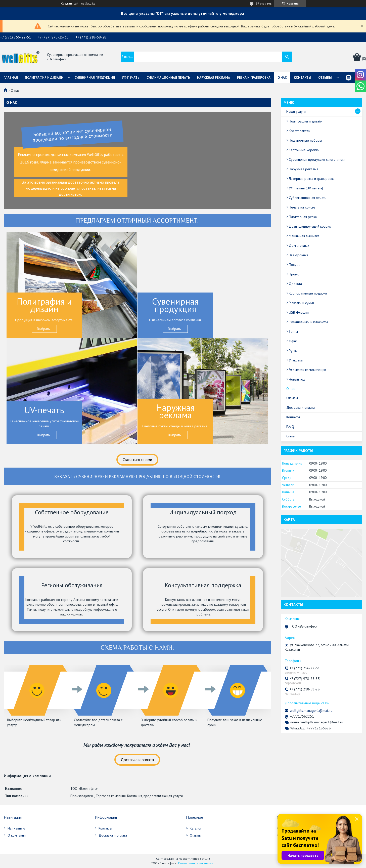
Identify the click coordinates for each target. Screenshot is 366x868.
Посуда (295, 265)
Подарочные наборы (305, 140)
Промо (294, 274)
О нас (282, 78)
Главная (11, 78)
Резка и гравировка (254, 78)
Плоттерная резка (303, 217)
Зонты (293, 332)
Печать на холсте (302, 207)
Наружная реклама (214, 78)
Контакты (303, 78)
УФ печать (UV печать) (306, 188)
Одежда (295, 284)
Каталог (196, 828)
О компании (17, 835)
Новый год (297, 379)
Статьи (291, 436)
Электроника (299, 255)
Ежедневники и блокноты (308, 322)
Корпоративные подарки (308, 293)
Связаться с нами (137, 460)
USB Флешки (299, 312)
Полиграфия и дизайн (44, 78)
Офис (293, 341)
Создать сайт (70, 4)
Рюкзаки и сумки (301, 303)
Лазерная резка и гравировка (312, 179)
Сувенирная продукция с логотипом (317, 159)
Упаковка (296, 360)
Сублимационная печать (168, 78)
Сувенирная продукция (95, 78)
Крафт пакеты (300, 131)
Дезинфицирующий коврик (310, 226)
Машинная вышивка (304, 236)
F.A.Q (290, 427)
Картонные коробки (304, 150)
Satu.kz (205, 859)
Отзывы (325, 78)
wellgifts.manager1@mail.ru (311, 711)
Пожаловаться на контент (196, 863)
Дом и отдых (299, 245)
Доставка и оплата (137, 760)
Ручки (293, 351)
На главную (16, 828)
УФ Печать (131, 78)
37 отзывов (264, 3)
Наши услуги (296, 111)
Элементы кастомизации (307, 370)
